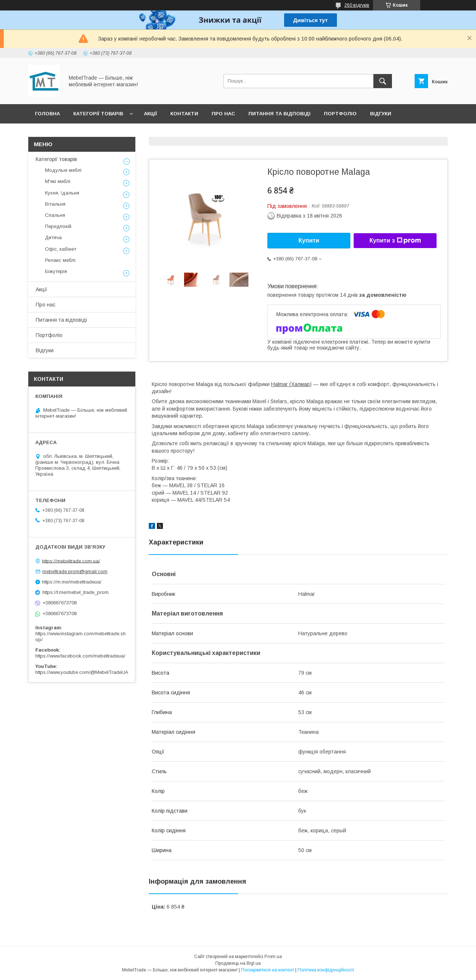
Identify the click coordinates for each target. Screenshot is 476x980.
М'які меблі (58, 181)
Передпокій (58, 226)
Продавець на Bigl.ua (238, 963)
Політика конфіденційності (326, 970)
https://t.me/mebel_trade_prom (75, 592)
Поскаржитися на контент (268, 970)
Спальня (55, 215)
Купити (309, 240)
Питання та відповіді (279, 114)
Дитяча (53, 237)
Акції (150, 114)
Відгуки (381, 114)
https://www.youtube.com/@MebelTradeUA (82, 672)
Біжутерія (56, 271)
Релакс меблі (60, 260)
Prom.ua (273, 957)
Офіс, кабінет (61, 249)
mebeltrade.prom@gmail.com (75, 571)
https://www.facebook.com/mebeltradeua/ (80, 656)
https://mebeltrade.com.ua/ (71, 561)
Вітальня (55, 204)
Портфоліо (340, 114)
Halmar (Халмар (290, 384)
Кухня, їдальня (62, 193)
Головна (47, 114)
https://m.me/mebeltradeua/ (72, 582)
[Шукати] (383, 81)
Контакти (184, 114)
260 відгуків (357, 5)
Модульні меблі (63, 170)
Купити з (395, 241)
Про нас (223, 114)
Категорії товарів (98, 114)
